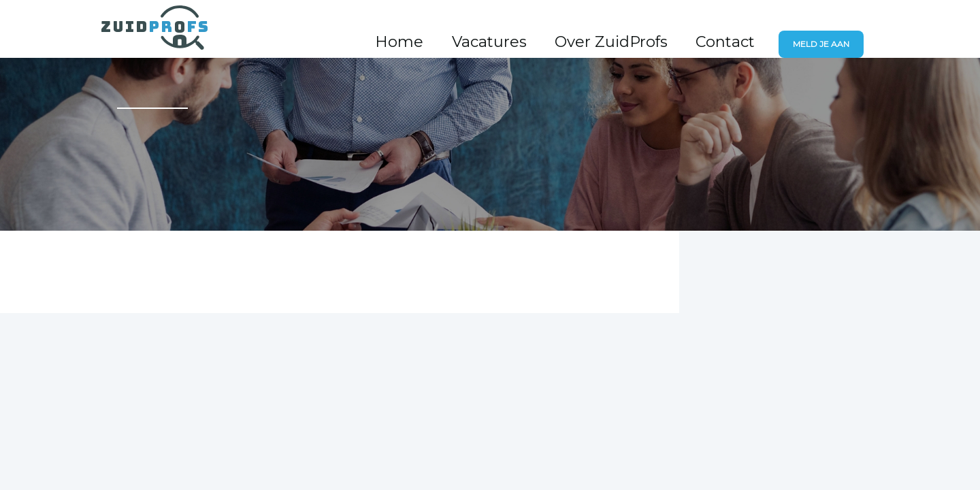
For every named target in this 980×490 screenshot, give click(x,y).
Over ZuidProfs (658, 30)
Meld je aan (829, 30)
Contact (744, 30)
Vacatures (568, 30)
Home (502, 30)
